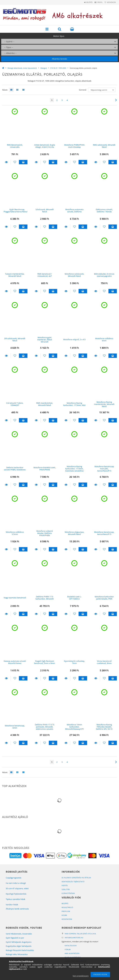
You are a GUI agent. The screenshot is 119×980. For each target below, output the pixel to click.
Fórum (68, 949)
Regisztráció (68, 907)
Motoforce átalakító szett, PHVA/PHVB (45, 469)
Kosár (64, 915)
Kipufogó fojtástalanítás (16, 894)
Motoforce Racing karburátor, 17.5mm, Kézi (74, 404)
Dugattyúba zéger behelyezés (19, 946)
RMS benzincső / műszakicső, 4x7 (45, 275)
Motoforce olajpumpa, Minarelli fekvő (74, 533)
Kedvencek (110, 2)
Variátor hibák (12, 905)
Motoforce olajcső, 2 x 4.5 (74, 339)
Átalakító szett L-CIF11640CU (74, 598)
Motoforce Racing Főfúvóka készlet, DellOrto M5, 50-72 (104, 727)
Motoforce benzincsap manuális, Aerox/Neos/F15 (104, 469)
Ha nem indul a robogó (16, 883)
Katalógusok (71, 946)
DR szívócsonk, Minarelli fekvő (15, 340)
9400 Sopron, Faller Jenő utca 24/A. (81, 934)
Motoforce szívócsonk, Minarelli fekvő (74, 275)
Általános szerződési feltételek (77, 878)
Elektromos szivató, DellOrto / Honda (104, 210)
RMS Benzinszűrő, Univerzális (15, 146)
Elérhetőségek (68, 893)
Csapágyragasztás (14, 878)
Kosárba (23, 162)
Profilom (66, 911)
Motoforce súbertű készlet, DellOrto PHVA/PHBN (45, 533)
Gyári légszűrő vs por (15, 938)
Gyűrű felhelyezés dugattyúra (19, 942)
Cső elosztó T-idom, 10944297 (15, 404)
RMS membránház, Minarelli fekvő (45, 404)
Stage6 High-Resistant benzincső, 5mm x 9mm (45, 662)
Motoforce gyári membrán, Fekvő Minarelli (45, 340)
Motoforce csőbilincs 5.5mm (15, 533)
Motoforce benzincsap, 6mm (15, 727)
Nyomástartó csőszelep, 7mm (74, 662)
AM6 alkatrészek (72, 953)
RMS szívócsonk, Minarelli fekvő (104, 146)
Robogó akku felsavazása (17, 954)
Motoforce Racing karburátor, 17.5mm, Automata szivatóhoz (74, 469)
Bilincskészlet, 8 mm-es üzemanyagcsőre (104, 275)
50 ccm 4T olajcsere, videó (17, 888)
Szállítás (66, 889)
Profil (96, 2)
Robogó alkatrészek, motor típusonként (22, 68)
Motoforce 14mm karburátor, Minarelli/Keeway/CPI (74, 727)
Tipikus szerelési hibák (16, 899)
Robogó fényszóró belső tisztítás (20, 950)
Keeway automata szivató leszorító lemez (15, 662)
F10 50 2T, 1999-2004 (58, 68)
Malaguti (44, 68)
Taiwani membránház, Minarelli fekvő (15, 275)
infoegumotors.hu (74, 938)
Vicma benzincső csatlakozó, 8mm (104, 662)
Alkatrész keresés (60, 59)
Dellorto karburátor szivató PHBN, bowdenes (15, 469)
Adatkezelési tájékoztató (73, 882)
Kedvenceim (67, 919)
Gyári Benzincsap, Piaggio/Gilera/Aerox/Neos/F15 (17, 210)
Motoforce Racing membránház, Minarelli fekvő (104, 404)
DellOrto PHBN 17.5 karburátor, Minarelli (45, 598)
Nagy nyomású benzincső (15, 598)
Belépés (84, 2)
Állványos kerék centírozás (17, 909)
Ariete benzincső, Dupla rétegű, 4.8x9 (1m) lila (45, 146)
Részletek (6, 162)
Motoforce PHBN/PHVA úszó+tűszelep (74, 146)
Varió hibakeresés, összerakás (19, 934)
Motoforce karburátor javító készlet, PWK (104, 598)
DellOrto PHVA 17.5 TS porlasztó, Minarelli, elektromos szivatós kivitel (45, 728)
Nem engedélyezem (81, 976)
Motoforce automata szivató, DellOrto (74, 210)
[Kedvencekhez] (15, 162)
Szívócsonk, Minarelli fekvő (45, 210)
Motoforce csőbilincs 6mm (104, 340)
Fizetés (65, 885)
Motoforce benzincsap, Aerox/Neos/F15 (104, 533)
